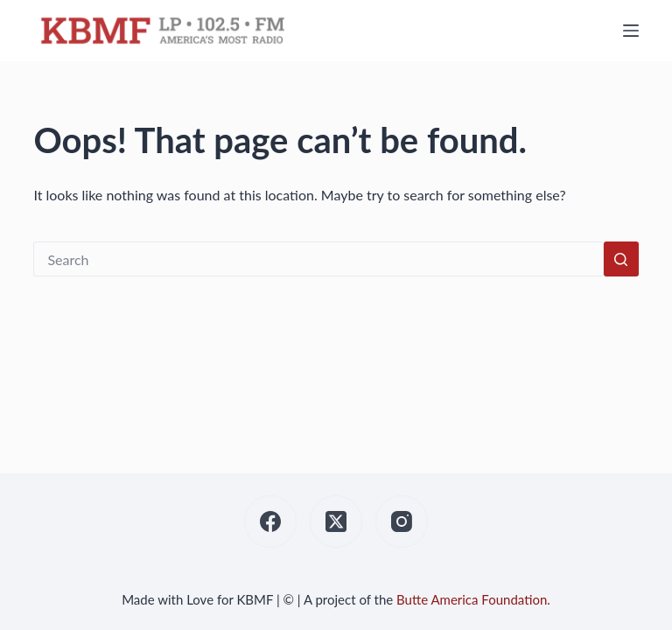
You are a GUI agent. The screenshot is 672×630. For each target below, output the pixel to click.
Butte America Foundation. (473, 599)
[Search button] (621, 259)
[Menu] (631, 31)
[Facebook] (270, 521)
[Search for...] (318, 259)
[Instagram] (402, 521)
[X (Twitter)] (336, 521)
